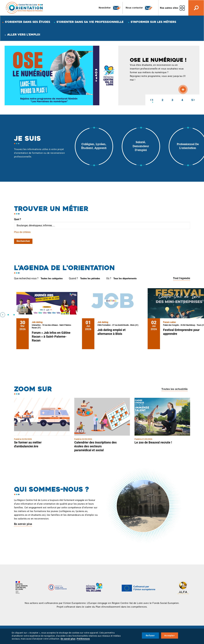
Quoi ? (18, 219)
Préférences (83, 639)
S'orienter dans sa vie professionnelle (90, 22)
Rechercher (23, 241)
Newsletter (110, 8)
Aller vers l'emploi (24, 34)
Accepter (169, 636)
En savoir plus (23, 524)
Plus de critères (22, 232)
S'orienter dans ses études (28, 22)
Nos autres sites (169, 8)
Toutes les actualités (175, 389)
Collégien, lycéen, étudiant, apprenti (94, 146)
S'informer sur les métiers (153, 22)
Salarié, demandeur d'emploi (141, 146)
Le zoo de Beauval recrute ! (153, 442)
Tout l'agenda (182, 278)
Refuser (150, 636)
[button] (151, 100)
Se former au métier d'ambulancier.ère (28, 444)
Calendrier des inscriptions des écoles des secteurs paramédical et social (95, 446)
